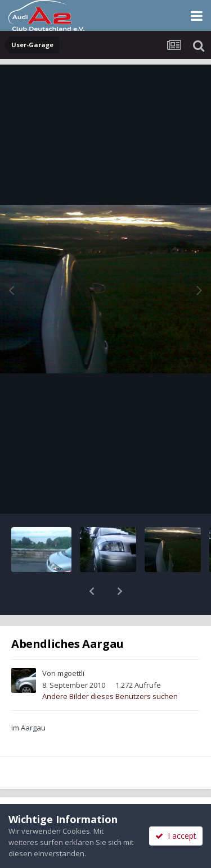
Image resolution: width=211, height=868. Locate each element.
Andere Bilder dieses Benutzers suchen (110, 667)
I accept (176, 836)
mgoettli (71, 644)
